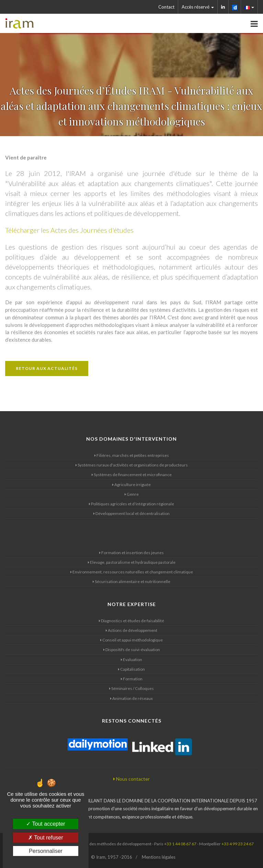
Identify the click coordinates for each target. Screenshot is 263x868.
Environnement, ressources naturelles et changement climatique (132, 572)
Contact (166, 7)
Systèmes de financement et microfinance (132, 475)
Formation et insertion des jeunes (131, 553)
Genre (132, 494)
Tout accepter (45, 824)
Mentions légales (159, 857)
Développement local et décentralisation (131, 513)
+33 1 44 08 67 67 (180, 844)
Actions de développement (131, 630)
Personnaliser (46, 851)
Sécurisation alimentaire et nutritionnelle (131, 581)
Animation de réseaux (131, 698)
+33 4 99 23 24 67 (238, 844)
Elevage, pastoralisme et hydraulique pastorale (132, 562)
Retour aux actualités (47, 368)
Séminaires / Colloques (131, 688)
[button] (249, 7)
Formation (132, 679)
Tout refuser (46, 838)
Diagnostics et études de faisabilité (131, 621)
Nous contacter (131, 779)
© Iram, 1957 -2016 (112, 857)
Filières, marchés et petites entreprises (132, 455)
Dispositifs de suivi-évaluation (132, 650)
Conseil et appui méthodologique (131, 640)
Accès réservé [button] (198, 7)
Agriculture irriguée (131, 485)
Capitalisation (131, 669)
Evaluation (131, 660)
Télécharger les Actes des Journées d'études (69, 230)
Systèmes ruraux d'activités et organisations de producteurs (132, 465)
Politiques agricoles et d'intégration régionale (131, 504)
